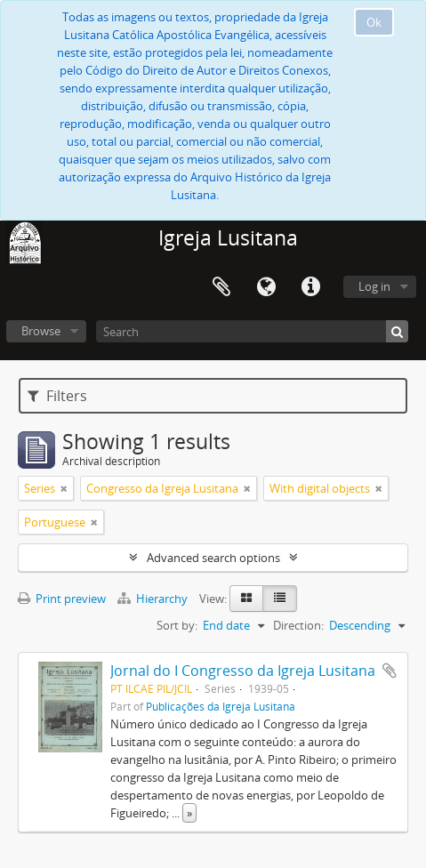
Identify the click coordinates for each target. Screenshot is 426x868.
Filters (57, 396)
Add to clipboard (390, 671)
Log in (374, 286)
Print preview (62, 599)
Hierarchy (154, 599)
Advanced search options (213, 558)
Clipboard (221, 287)
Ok (374, 22)
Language (266, 287)
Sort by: (177, 625)
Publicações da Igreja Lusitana (221, 706)
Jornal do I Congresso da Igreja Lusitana (243, 671)
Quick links (310, 287)
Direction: (298, 625)
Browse (41, 331)
